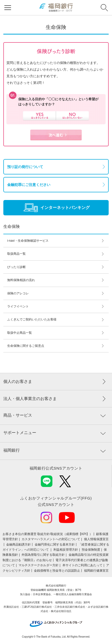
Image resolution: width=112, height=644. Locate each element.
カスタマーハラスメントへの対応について (51, 539)
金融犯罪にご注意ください (29, 185)
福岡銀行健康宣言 (96, 571)
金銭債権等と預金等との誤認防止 (57, 571)
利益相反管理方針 (66, 550)
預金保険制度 (91, 550)
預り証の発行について (25, 167)
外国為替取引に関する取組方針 (43, 555)
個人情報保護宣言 (96, 539)
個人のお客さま (18, 381)
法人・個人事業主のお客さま (30, 399)
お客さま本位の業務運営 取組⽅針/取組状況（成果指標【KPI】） (48, 534)
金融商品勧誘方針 (18, 545)
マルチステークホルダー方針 (39, 565)
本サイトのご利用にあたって (82, 565)
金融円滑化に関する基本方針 (55, 545)
